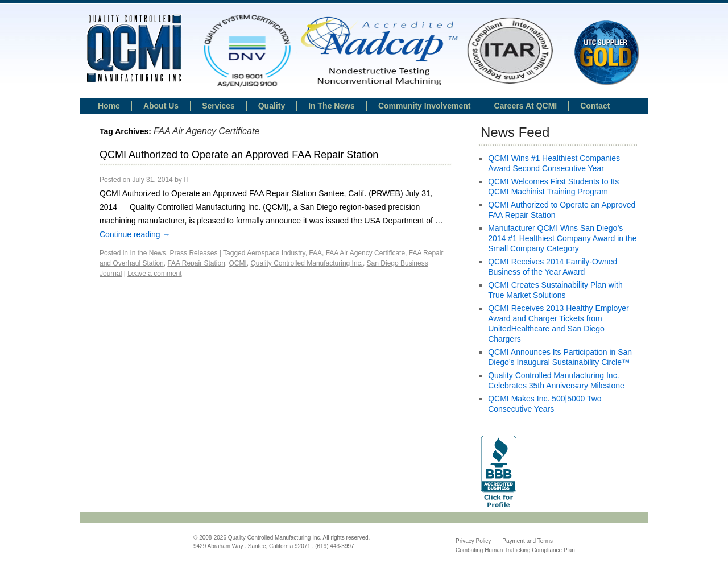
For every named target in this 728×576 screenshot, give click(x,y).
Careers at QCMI (525, 106)
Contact (595, 106)
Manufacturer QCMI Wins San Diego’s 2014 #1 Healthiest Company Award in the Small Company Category (562, 238)
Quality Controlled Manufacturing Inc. (307, 263)
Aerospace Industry (276, 253)
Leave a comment (154, 274)
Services (218, 106)
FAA (315, 253)
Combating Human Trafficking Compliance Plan (515, 550)
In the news (332, 106)
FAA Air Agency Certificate (365, 253)
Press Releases (193, 253)
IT (187, 180)
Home (109, 106)
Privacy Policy (473, 541)
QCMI (237, 263)
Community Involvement (425, 106)
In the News (148, 253)
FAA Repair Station (196, 263)
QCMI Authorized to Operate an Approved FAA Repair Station (239, 155)
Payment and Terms (528, 541)
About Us (161, 106)
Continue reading (135, 234)
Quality (272, 106)
